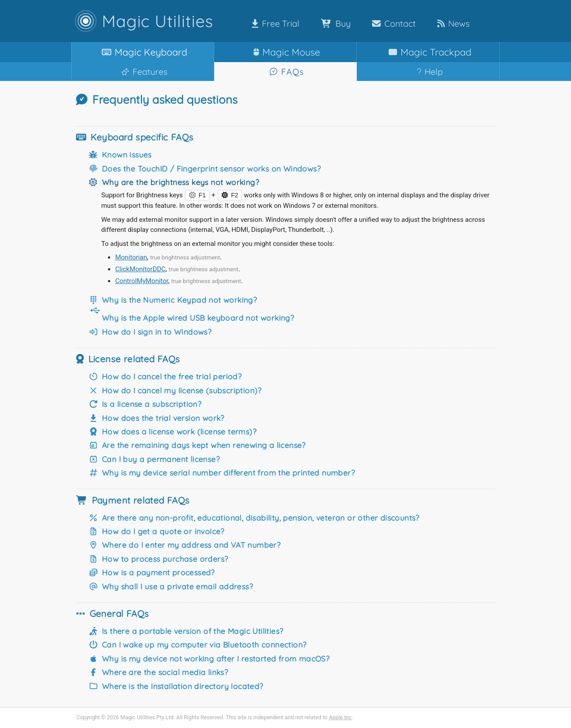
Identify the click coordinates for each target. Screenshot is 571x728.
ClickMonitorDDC (140, 269)
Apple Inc (340, 717)
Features (143, 72)
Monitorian (131, 257)
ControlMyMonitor (141, 281)
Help (428, 72)
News (452, 23)
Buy (334, 23)
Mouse (285, 52)
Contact (392, 23)
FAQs (285, 72)
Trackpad (428, 52)
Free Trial (274, 23)
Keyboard (143, 52)
